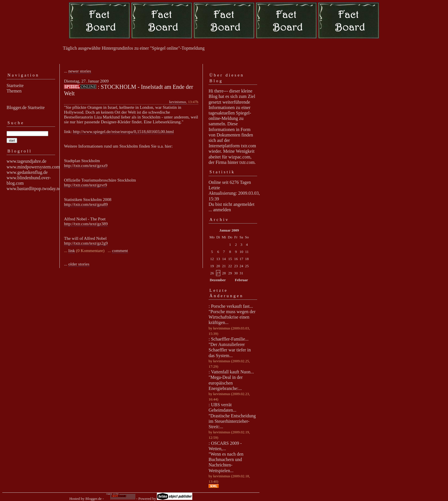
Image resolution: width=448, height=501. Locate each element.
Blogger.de (94, 499)
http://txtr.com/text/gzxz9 (86, 166)
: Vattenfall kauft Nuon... (231, 372)
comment (120, 251)
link (72, 251)
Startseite (15, 85)
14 (224, 259)
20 (218, 266)
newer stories (80, 71)
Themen (14, 91)
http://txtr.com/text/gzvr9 (85, 185)
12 (212, 259)
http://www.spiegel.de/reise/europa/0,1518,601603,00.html (123, 132)
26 (212, 273)
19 (212, 266)
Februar (241, 280)
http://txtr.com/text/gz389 (86, 224)
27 (218, 273)
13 (218, 259)
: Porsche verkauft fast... (231, 306)
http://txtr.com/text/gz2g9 (86, 243)
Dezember (218, 280)
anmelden (222, 210)
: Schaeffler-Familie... (229, 339)
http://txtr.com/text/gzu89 (86, 204)
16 (236, 259)
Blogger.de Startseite (26, 107)
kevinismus (178, 102)
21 (224, 266)
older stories (79, 264)
